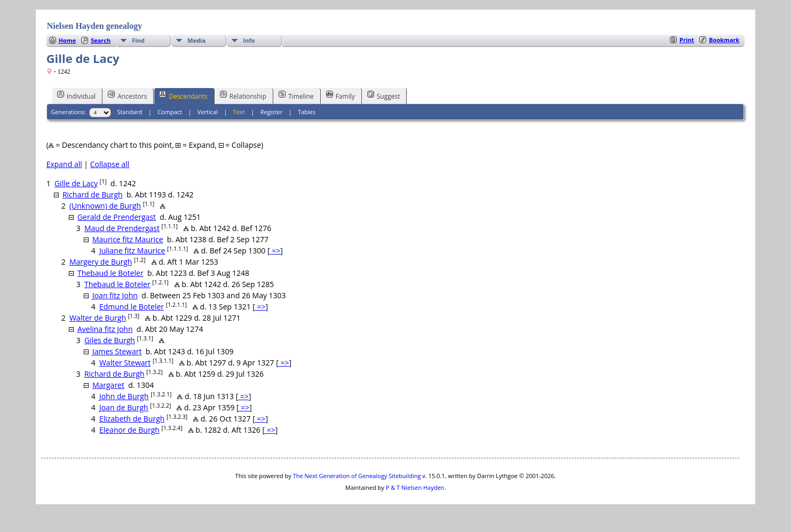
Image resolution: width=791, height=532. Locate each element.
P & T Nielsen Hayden (415, 487)
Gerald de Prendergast (117, 217)
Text (239, 112)
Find (138, 40)
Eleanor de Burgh (129, 430)
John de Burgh (124, 396)
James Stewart (117, 351)
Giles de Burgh (110, 340)
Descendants (183, 96)
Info (249, 40)
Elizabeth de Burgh (132, 419)
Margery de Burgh (101, 262)
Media (196, 40)
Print (687, 40)
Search (101, 40)
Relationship (243, 96)
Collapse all (110, 164)
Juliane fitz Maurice (132, 251)
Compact (170, 112)
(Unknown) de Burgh (105, 206)
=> (275, 251)
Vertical (208, 112)
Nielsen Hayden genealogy (95, 26)
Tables (307, 112)
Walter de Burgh (98, 318)
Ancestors (127, 96)
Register (272, 112)
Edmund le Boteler (132, 307)
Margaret (108, 385)
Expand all (64, 164)
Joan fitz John (115, 295)
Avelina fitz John (105, 329)
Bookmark (724, 40)
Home (68, 40)
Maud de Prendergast (122, 228)
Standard (129, 112)
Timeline (296, 96)
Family (341, 96)
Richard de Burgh (93, 194)
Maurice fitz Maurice (128, 239)
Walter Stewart (125, 363)
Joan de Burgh (124, 407)
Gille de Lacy (76, 183)
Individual (77, 96)
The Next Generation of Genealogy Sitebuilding (357, 476)
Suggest (384, 96)
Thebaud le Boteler (110, 273)
